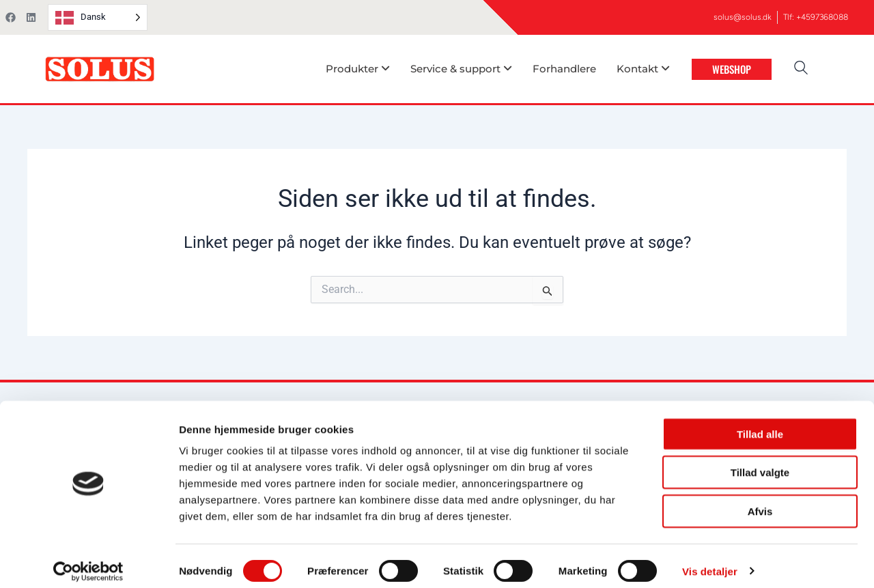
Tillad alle (760, 424)
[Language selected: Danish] (98, 17)
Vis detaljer (710, 561)
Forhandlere (564, 69)
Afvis (760, 501)
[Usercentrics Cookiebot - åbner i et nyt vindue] (88, 561)
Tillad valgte (760, 463)
